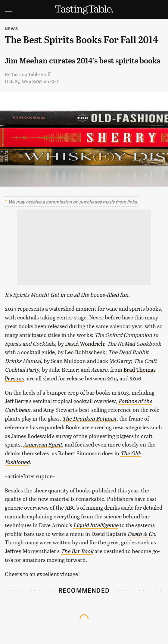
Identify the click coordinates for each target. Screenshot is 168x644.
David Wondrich (85, 343)
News (11, 29)
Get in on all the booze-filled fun (89, 295)
